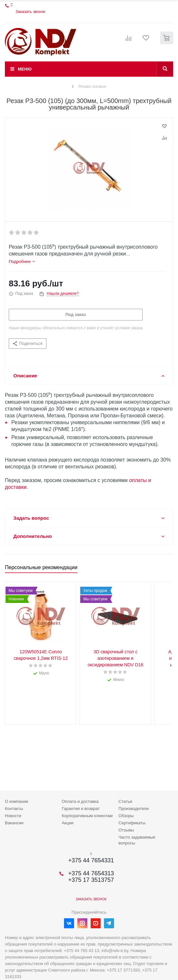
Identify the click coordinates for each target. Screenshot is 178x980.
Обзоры (126, 816)
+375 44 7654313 (91, 873)
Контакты (14, 809)
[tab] (22, 262)
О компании (17, 801)
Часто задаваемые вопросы (137, 840)
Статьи (125, 801)
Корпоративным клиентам (87, 816)
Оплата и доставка (80, 801)
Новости (13, 816)
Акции (68, 823)
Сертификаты (132, 823)
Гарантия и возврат (81, 809)
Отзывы (126, 830)
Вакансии (14, 823)
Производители (134, 809)
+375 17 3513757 (91, 880)
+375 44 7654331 (91, 860)
